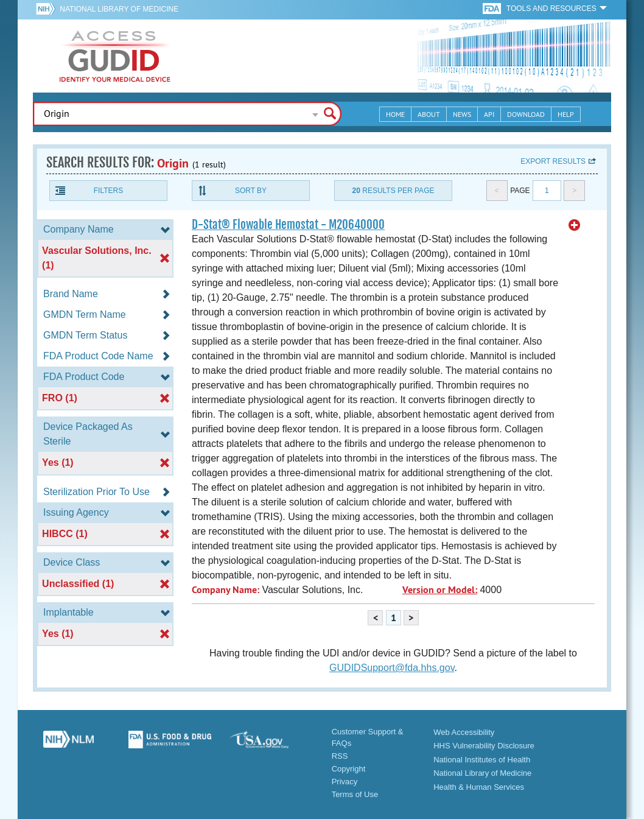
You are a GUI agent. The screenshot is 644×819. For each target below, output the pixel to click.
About (429, 114)
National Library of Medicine (119, 9)
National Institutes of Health (482, 760)
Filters (108, 191)
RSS (340, 756)
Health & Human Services (479, 787)
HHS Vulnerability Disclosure (484, 746)
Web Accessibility (464, 732)
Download (526, 114)
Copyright (349, 769)
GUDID (115, 56)
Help (566, 114)
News (462, 114)
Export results (553, 161)
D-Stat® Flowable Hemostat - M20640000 (288, 225)
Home (395, 114)
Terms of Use (355, 794)
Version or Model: (440, 590)
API (489, 114)
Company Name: (226, 590)
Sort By (251, 191)
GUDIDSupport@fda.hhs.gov (392, 668)
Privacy (345, 782)
